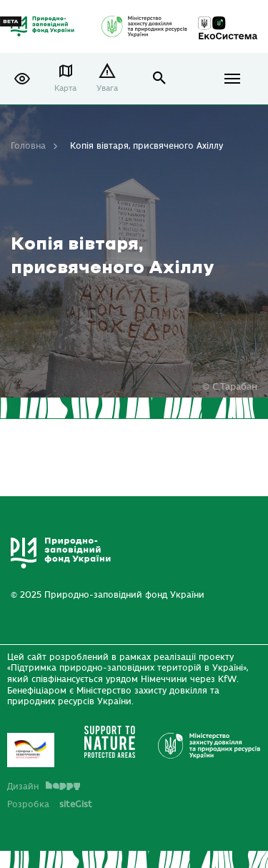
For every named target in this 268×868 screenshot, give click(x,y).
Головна (28, 146)
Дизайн (44, 786)
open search (160, 78)
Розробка (50, 804)
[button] (22, 79)
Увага (107, 88)
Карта (65, 88)
